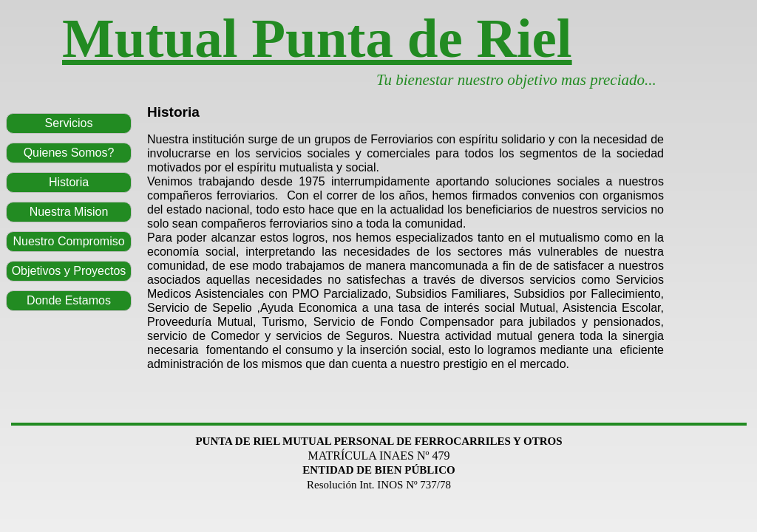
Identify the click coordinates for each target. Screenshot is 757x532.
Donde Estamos (69, 300)
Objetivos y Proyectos (69, 271)
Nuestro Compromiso (68, 241)
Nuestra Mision (69, 212)
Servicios (69, 123)
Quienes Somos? (69, 153)
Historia (69, 182)
